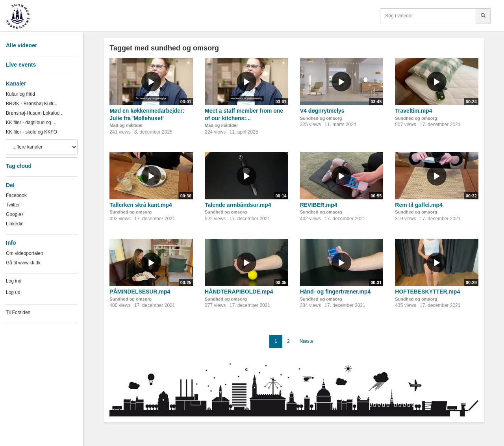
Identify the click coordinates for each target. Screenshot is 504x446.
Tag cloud (19, 166)
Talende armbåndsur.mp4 (238, 205)
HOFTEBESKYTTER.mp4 (427, 292)
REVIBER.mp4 (319, 205)
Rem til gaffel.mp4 (419, 205)
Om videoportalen (25, 253)
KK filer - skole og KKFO (31, 132)
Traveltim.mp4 (413, 111)
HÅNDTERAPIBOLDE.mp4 (239, 292)
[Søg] (483, 16)
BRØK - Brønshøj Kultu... (32, 104)
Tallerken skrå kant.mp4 (141, 205)
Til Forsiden (18, 312)
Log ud (13, 292)
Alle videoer (21, 45)
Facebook (16, 195)
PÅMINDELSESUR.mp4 (140, 292)
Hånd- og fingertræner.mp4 (335, 292)
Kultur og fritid (20, 94)
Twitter (13, 205)
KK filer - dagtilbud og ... (31, 123)
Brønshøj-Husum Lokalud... (35, 113)
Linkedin (15, 224)
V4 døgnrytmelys (322, 111)
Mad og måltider (126, 125)
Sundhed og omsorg (321, 118)
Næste (307, 341)
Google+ (15, 214)
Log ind (14, 281)
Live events (21, 65)
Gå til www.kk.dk (23, 263)
